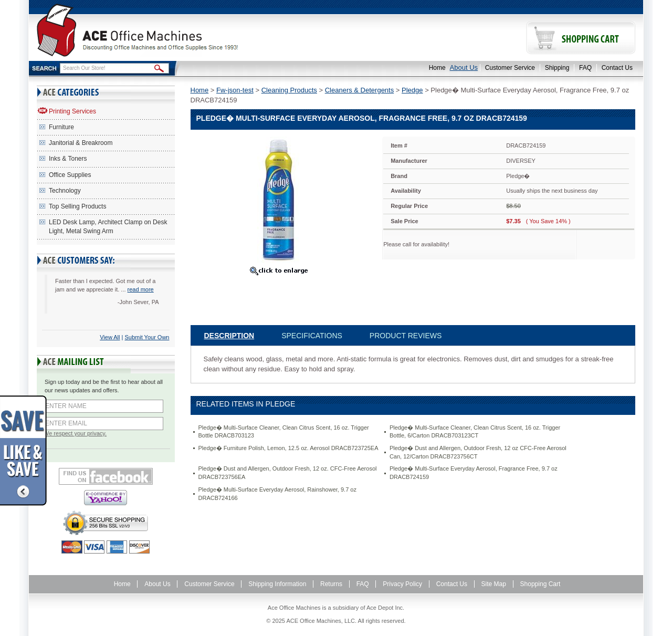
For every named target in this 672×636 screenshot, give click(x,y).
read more (141, 289)
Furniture (61, 127)
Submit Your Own (147, 337)
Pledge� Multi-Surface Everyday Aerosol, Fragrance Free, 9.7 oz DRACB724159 (474, 473)
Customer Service (510, 68)
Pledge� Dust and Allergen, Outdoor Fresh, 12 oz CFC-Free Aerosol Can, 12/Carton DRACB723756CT (478, 452)
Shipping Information (277, 584)
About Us (464, 67)
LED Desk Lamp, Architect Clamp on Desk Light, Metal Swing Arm (108, 227)
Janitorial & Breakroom (81, 143)
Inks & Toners (68, 159)
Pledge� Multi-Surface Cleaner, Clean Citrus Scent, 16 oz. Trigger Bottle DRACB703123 (284, 432)
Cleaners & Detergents (360, 90)
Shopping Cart (540, 584)
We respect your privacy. (75, 433)
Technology (65, 191)
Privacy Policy (402, 584)
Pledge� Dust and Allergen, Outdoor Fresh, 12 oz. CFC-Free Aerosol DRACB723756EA (288, 473)
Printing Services (72, 111)
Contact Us (617, 68)
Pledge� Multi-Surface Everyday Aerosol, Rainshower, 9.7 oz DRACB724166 (277, 494)
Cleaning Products (289, 90)
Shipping (557, 68)
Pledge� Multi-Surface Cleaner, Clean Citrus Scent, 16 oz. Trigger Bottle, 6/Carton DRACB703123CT (475, 432)
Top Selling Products (77, 206)
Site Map (494, 584)
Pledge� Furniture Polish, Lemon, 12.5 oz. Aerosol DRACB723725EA (288, 448)
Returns (331, 584)
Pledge (412, 90)
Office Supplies (70, 175)
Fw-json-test (235, 90)
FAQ (585, 68)
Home (437, 68)
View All (110, 337)
